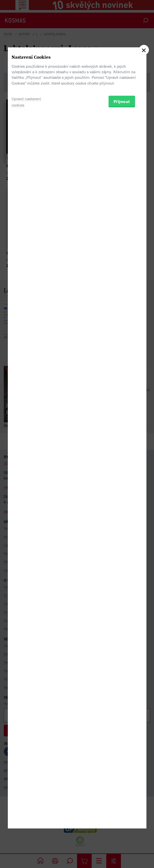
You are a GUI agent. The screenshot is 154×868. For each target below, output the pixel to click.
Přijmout (122, 460)
